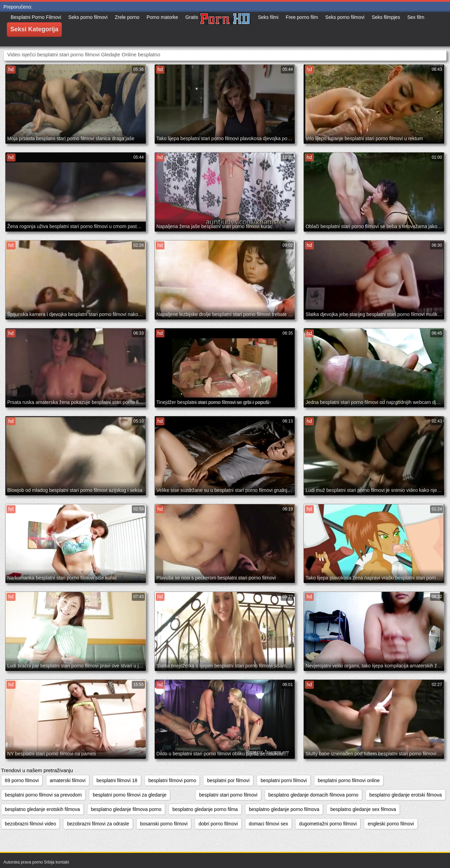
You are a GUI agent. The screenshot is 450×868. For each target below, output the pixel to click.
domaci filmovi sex (268, 824)
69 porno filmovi (22, 780)
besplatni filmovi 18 (117, 780)
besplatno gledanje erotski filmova (406, 795)
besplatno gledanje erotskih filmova (42, 809)
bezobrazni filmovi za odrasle (98, 824)
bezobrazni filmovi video (30, 824)
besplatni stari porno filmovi (228, 795)
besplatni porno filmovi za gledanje (130, 795)
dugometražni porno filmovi (328, 824)
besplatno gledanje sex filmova (363, 809)
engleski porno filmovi (391, 824)
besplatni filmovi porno (172, 780)
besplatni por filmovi (228, 780)
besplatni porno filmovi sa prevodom (43, 795)
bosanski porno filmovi (164, 824)
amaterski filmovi (68, 780)
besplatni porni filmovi (284, 780)
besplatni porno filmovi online (349, 780)
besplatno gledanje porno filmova (284, 809)
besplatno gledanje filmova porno (126, 809)
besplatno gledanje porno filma (205, 809)
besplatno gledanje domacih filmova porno (313, 795)
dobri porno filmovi (218, 824)
